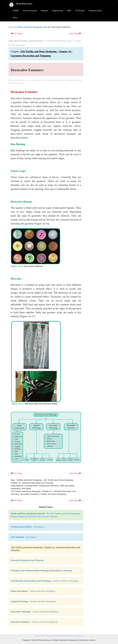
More (15, 18)
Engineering (57, 11)
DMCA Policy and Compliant (73, 636)
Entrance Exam (95, 11)
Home (11, 27)
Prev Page (16, 34)
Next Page (75, 34)
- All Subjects (27, 527)
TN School (80, 11)
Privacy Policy (40, 636)
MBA (69, 11)
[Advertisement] (99, 68)
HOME (16, 11)
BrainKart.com (24, 4)
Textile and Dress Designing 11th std (33, 27)
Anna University (30, 11)
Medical (44, 11)
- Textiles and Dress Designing (44, 581)
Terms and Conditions (54, 636)
